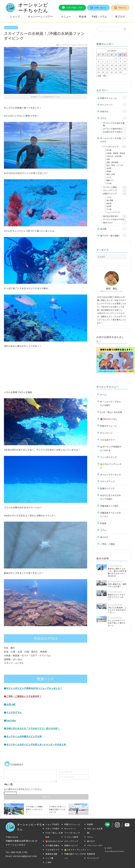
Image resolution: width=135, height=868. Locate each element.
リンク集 (49, 858)
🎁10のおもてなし (109, 419)
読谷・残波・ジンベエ (115, 165)
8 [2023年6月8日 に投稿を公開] (116, 62)
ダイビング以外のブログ (115, 219)
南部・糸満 (111, 174)
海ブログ (120, 17)
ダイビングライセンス (110, 475)
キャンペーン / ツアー (40, 17)
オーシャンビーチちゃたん (27, 8)
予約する (120, 8)
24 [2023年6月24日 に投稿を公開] (125, 69)
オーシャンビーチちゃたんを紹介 (110, 403)
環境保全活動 (51, 854)
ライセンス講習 (115, 187)
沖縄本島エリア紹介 (109, 506)
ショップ (15, 17)
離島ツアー (111, 180)
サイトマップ (93, 858)
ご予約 (48, 862)
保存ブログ (115, 223)
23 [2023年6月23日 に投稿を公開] (120, 69)
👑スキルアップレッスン (111, 466)
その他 (109, 183)
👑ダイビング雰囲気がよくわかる (111, 448)
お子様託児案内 (52, 845)
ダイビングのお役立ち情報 (115, 124)
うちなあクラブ (107, 440)
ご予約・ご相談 (107, 544)
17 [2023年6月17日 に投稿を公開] (125, 65)
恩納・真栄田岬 (112, 162)
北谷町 (109, 168)
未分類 (113, 229)
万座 (108, 159)
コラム (113, 118)
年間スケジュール (113, 98)
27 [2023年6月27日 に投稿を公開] (107, 72)
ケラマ (109, 177)
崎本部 (109, 203)
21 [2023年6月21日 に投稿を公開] (112, 69)
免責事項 (91, 854)
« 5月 (99, 76)
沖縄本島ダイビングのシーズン (110, 514)
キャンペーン (113, 105)
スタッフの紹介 (52, 829)
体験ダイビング (115, 194)
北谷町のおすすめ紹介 (115, 132)
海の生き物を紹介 (115, 216)
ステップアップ (115, 190)
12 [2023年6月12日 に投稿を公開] (103, 65)
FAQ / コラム (99, 17)
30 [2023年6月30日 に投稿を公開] (120, 72)
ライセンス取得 (71, 837)
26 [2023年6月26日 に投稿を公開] (103, 72)
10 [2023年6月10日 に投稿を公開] (125, 62)
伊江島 (109, 150)
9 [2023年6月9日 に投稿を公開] (120, 62)
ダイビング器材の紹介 (115, 129)
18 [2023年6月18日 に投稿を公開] (99, 69)
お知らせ (113, 111)
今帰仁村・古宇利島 (114, 156)
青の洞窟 (110, 200)
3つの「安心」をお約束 (111, 412)
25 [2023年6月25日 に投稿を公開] (99, 72)
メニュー (66, 17)
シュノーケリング (113, 212)
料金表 (83, 17)
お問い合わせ (98, 8)
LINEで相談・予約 (72, 8)
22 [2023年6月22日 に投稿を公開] (116, 69)
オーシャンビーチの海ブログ (113, 140)
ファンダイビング (11, 28)
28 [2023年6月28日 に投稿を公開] (112, 72)
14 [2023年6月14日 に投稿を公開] (112, 65)
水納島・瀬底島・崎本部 (116, 153)
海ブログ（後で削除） (113, 236)
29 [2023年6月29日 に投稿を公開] (116, 72)
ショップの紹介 (52, 824)
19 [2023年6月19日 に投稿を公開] (103, 69)
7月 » (105, 76)
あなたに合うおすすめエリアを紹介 (110, 497)
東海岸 (109, 171)
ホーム (103, 395)
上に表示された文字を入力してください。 (24, 789)
